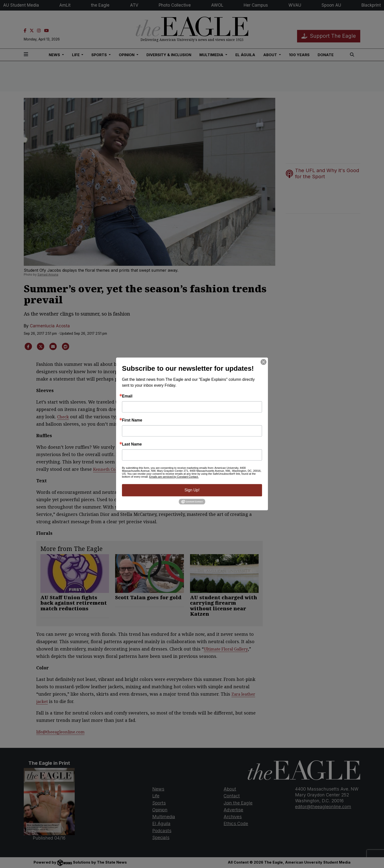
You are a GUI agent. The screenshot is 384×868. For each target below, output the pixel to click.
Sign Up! (192, 490)
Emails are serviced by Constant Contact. (174, 477)
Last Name (132, 444)
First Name (132, 420)
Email (127, 396)
